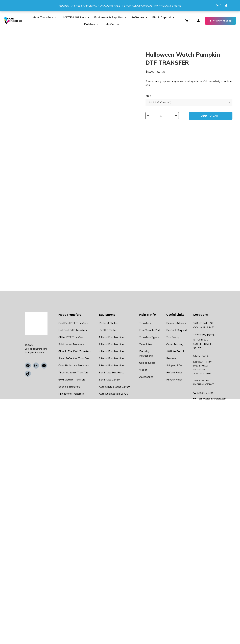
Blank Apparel (164, 17)
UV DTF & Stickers (76, 17)
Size (148, 96)
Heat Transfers (45, 17)
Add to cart (211, 116)
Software (139, 17)
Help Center (113, 24)
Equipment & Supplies (110, 17)
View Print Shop (220, 21)
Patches (92, 24)
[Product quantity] (162, 116)
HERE (177, 6)
